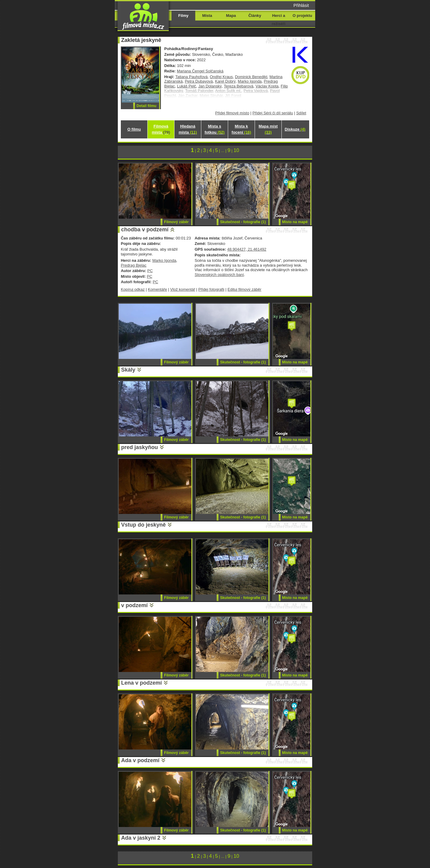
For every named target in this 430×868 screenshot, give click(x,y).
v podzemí (134, 605)
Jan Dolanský (210, 86)
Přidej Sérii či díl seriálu (273, 113)
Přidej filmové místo (232, 113)
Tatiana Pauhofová (191, 77)
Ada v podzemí (140, 760)
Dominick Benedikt (251, 77)
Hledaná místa (188, 129)
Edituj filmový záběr (244, 289)
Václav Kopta (267, 86)
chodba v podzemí (145, 230)
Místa (207, 16)
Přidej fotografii (211, 289)
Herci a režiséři (279, 20)
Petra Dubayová (199, 81)
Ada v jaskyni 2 (141, 838)
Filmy (184, 16)
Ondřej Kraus (221, 77)
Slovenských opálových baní (219, 275)
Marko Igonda (250, 81)
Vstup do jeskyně (143, 525)
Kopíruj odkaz (133, 289)
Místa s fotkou (215, 129)
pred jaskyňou (140, 447)
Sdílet (301, 113)
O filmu (134, 129)
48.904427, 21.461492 (247, 249)
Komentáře (157, 289)
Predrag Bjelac (134, 265)
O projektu (302, 16)
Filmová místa (161, 129)
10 (236, 150)
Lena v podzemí (141, 683)
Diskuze (295, 129)
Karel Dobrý (225, 81)
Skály (128, 370)
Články (255, 16)
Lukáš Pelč (186, 86)
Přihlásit (301, 5)
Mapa (231, 16)
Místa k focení (242, 129)
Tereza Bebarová (239, 86)
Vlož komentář (183, 289)
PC (150, 271)
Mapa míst (268, 129)
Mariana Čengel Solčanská (200, 71)
